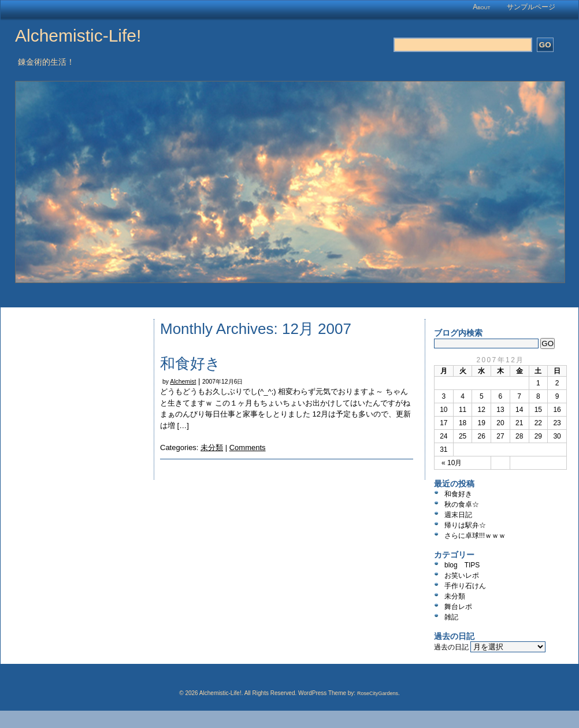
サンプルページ (531, 7)
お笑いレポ (462, 575)
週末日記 (458, 515)
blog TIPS (462, 565)
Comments (248, 447)
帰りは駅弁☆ (465, 525)
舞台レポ (458, 607)
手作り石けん (465, 586)
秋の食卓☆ (462, 504)
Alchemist (183, 382)
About (481, 7)
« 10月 (452, 463)
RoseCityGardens (378, 693)
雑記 (451, 617)
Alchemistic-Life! (78, 36)
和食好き (190, 363)
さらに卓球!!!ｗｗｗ (475, 536)
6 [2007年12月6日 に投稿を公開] (501, 396)
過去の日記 (451, 647)
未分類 (212, 447)
